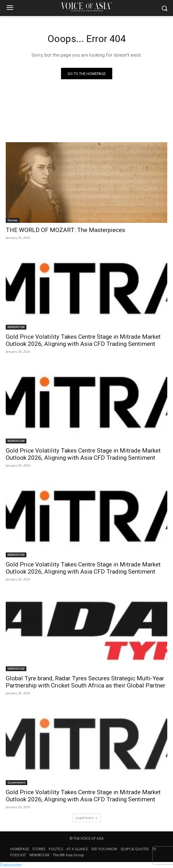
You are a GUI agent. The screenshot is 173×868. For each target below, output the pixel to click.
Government (16, 782)
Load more (87, 818)
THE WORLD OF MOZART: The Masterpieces (65, 230)
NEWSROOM (16, 327)
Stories (13, 220)
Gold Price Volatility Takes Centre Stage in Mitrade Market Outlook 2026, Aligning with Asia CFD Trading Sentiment (83, 340)
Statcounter (11, 865)
